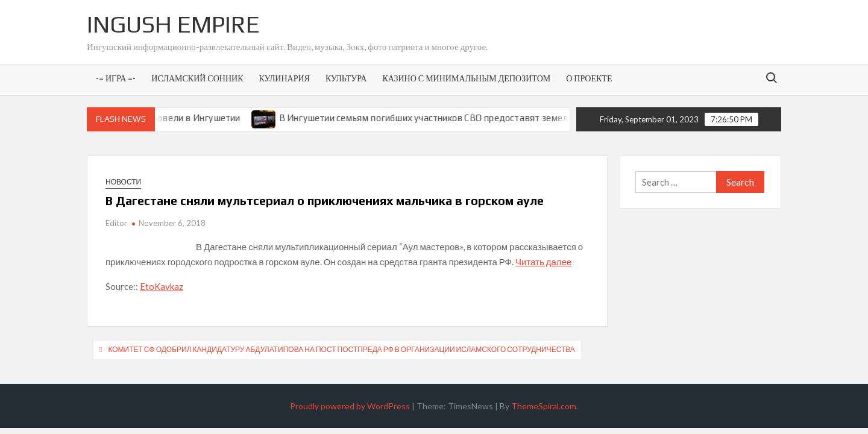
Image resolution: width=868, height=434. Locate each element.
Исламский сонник (197, 78)
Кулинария (284, 78)
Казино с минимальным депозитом (466, 78)
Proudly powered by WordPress (350, 406)
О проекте (589, 78)
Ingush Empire (173, 24)
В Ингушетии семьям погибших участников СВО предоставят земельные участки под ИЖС (484, 118)
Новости (123, 182)
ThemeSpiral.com (544, 406)
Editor (116, 223)
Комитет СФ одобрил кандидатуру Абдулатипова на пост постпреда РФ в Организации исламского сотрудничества (341, 349)
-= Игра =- (116, 78)
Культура (346, 78)
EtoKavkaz (162, 286)
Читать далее (543, 262)
